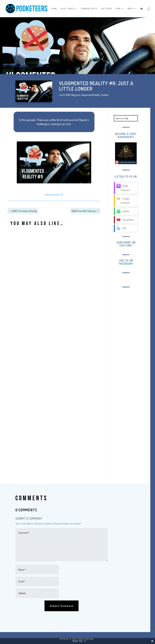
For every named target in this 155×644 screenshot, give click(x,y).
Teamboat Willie (89, 9)
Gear (118, 9)
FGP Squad (106, 9)
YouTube (105, 95)
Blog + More (67, 9)
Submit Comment (62, 606)
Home (54, 9)
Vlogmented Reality (91, 95)
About (131, 9)
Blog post (76, 95)
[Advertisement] (132, 337)
